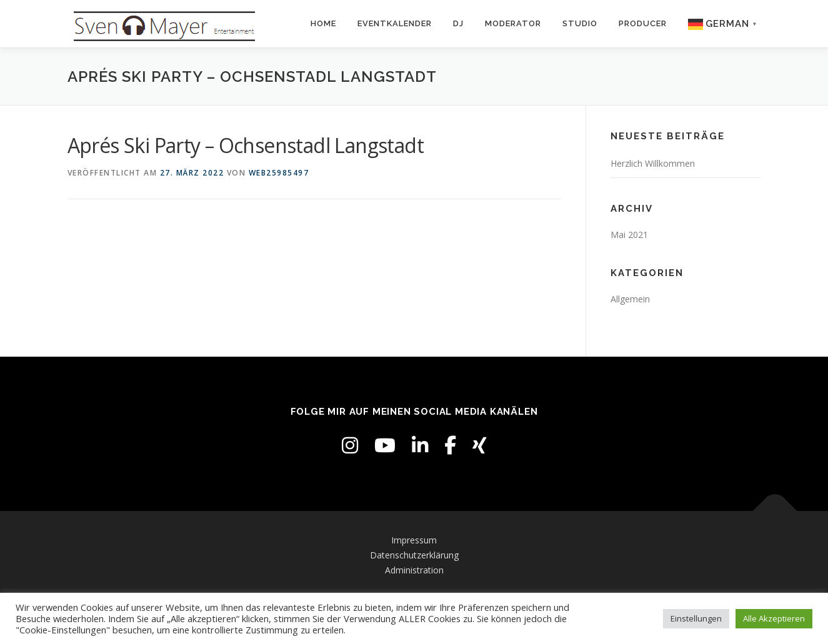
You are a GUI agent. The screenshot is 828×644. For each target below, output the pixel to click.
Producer (643, 23)
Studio (580, 23)
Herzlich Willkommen (653, 163)
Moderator (513, 23)
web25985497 (279, 173)
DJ (458, 23)
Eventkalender (395, 23)
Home (323, 23)
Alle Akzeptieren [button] (774, 618)
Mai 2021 (629, 235)
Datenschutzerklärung (414, 555)
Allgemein (630, 299)
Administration (414, 570)
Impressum (414, 540)
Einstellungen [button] (696, 618)
